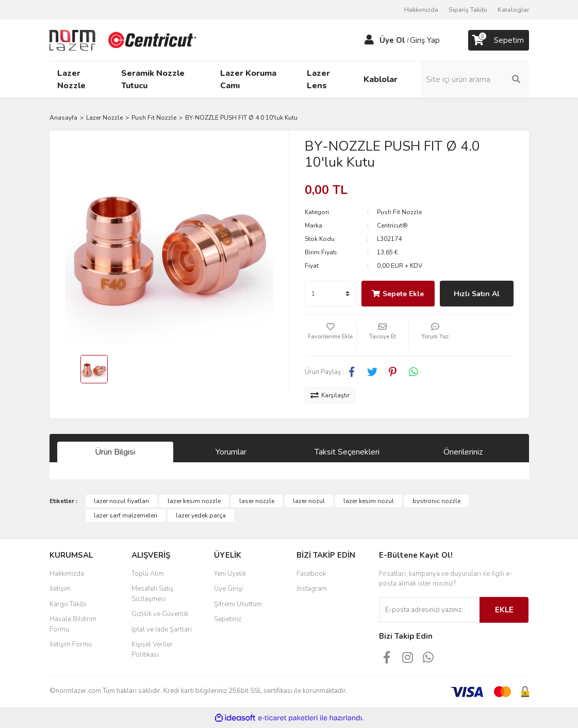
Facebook (311, 574)
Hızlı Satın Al (477, 294)
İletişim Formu (71, 644)
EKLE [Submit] (504, 610)
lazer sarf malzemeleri (126, 515)
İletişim (60, 589)
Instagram (312, 589)
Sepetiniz (228, 619)
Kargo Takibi (68, 604)
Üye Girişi (228, 589)
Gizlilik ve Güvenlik (160, 614)
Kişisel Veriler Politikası (152, 650)
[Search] (475, 79)
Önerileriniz (463, 452)
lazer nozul (309, 501)
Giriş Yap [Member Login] (425, 40)
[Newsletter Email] (429, 610)
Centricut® (392, 225)
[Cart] (499, 40)
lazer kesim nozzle (194, 501)
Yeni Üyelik (230, 574)
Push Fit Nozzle (399, 212)
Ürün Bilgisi (115, 452)
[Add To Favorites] (331, 335)
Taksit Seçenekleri (347, 452)
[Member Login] (369, 40)
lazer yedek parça (201, 515)
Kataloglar (513, 10)
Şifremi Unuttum (238, 604)
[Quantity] (331, 294)
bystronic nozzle (436, 501)
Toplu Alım (148, 574)
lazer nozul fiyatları (121, 501)
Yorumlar (231, 452)
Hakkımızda (421, 10)
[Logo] (124, 40)
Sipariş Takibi (468, 10)
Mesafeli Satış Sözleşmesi (152, 594)
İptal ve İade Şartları (162, 629)
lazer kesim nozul (369, 501)
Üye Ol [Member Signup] (392, 40)
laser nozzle (257, 501)
